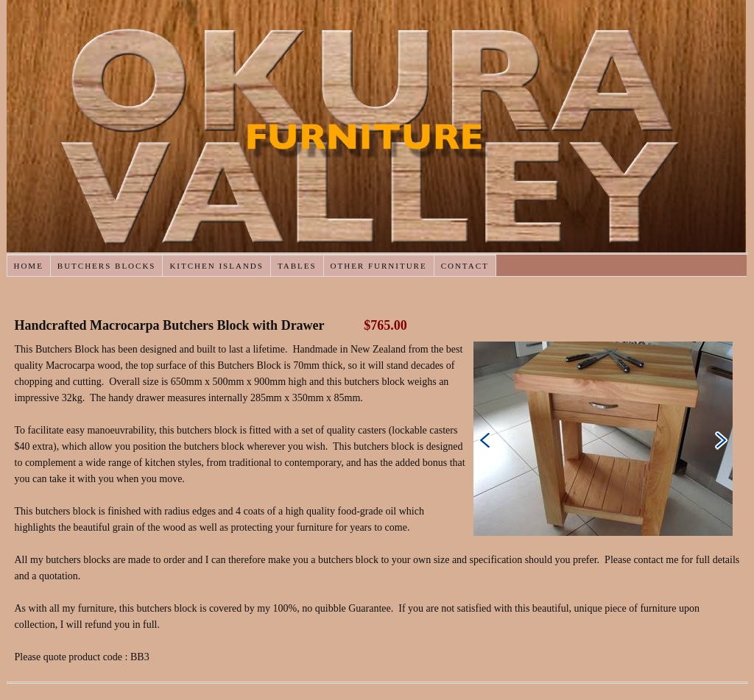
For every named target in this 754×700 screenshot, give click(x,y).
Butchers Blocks (107, 266)
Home (28, 266)
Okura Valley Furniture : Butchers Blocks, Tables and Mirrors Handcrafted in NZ (376, 126)
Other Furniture (379, 266)
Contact (465, 266)
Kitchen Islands (216, 266)
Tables (297, 266)
